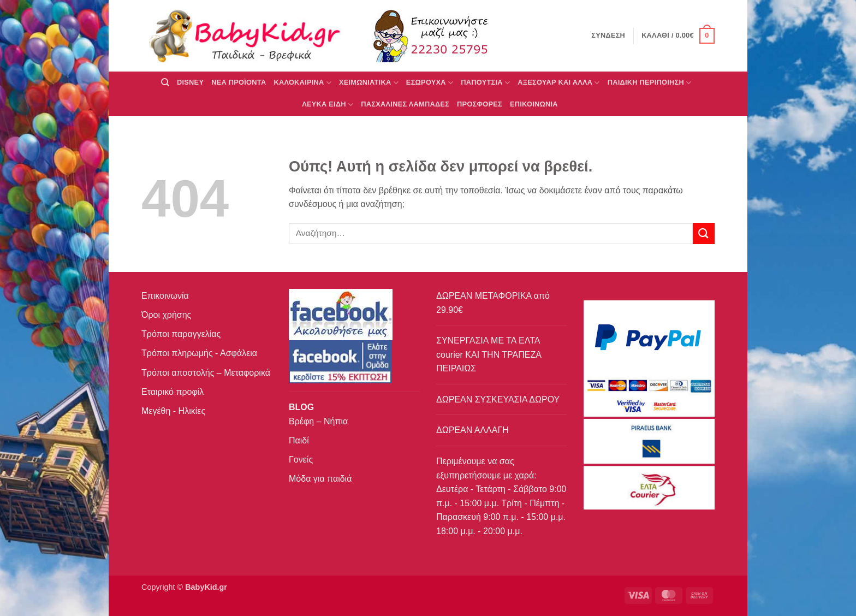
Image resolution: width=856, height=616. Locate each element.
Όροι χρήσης (166, 315)
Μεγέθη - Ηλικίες (173, 411)
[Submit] (704, 233)
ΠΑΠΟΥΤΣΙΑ (485, 83)
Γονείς (301, 460)
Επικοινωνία (165, 296)
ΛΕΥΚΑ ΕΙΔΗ (328, 105)
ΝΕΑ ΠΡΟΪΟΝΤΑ (239, 82)
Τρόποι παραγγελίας (181, 334)
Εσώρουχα (430, 83)
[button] (678, 36)
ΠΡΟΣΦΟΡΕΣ (480, 104)
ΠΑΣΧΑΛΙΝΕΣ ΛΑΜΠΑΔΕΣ (405, 104)
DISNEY (190, 82)
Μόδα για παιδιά (320, 479)
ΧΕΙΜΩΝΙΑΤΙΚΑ (369, 83)
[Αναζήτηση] (165, 82)
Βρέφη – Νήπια (318, 421)
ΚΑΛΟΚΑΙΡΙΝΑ (302, 83)
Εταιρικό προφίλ (173, 392)
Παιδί (299, 440)
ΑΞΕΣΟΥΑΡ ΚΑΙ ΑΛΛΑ (558, 83)
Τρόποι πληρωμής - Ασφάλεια (199, 353)
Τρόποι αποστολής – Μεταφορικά (206, 373)
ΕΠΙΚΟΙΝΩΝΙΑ (534, 104)
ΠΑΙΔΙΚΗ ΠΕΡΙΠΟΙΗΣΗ (650, 83)
